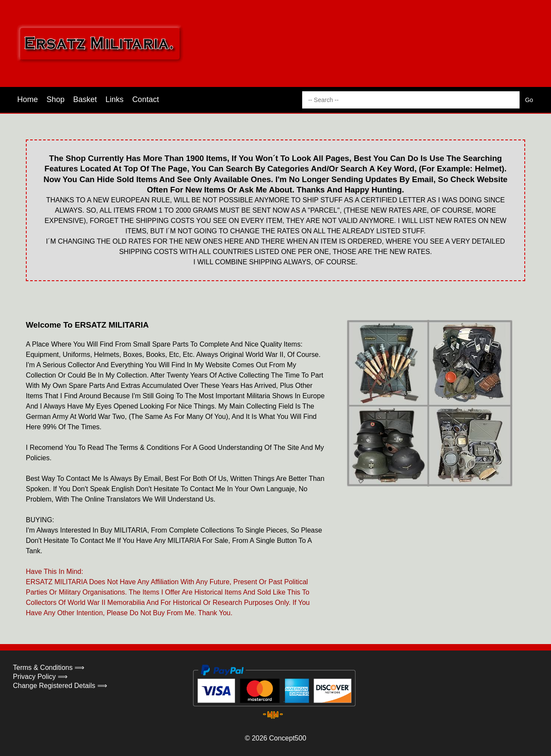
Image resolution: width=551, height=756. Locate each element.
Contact (145, 99)
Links (115, 99)
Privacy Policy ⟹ (40, 677)
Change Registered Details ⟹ (60, 686)
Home (28, 99)
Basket (85, 99)
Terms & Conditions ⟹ (49, 668)
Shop (56, 99)
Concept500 (288, 738)
